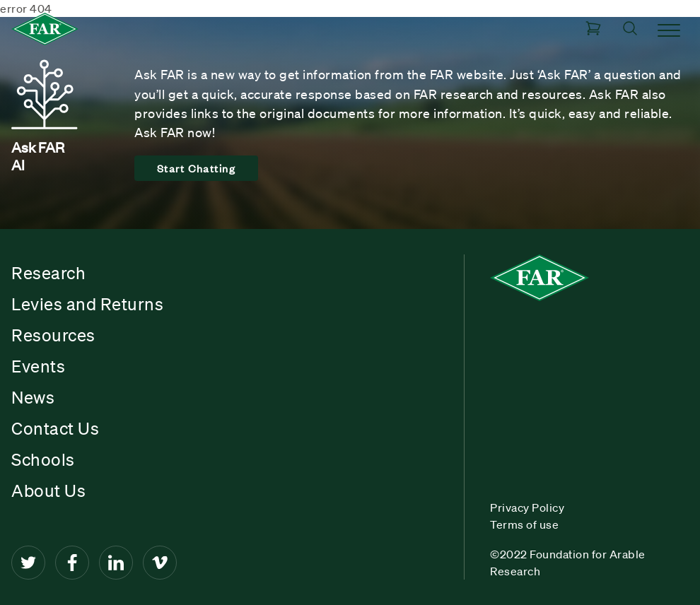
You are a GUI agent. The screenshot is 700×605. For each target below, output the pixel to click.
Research (48, 273)
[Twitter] (28, 563)
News (33, 397)
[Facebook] (72, 563)
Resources (53, 335)
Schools (43, 459)
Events (38, 366)
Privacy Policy (527, 507)
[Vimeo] (160, 563)
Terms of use (524, 524)
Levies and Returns (87, 304)
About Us (48, 491)
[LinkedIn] (116, 563)
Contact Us (55, 428)
